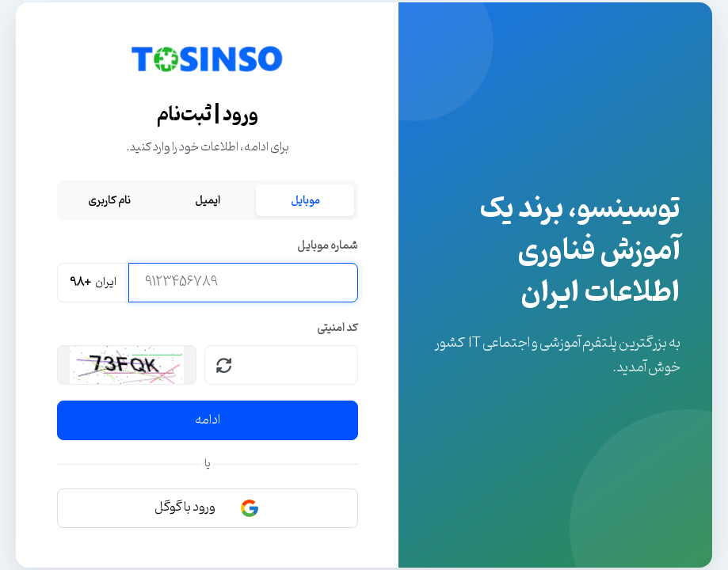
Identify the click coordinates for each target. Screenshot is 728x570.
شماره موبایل (328, 246)
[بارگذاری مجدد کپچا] (224, 365)
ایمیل (208, 200)
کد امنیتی (337, 328)
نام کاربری (109, 200)
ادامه (208, 420)
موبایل (305, 200)
